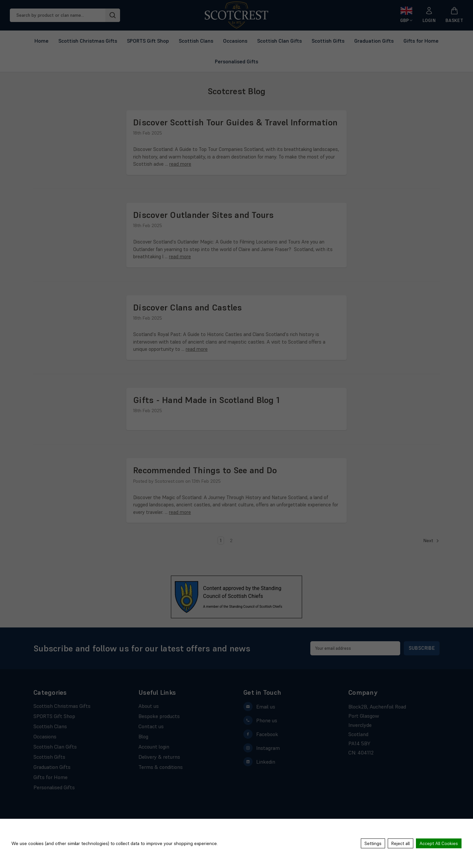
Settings (373, 843)
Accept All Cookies (439, 843)
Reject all (401, 843)
